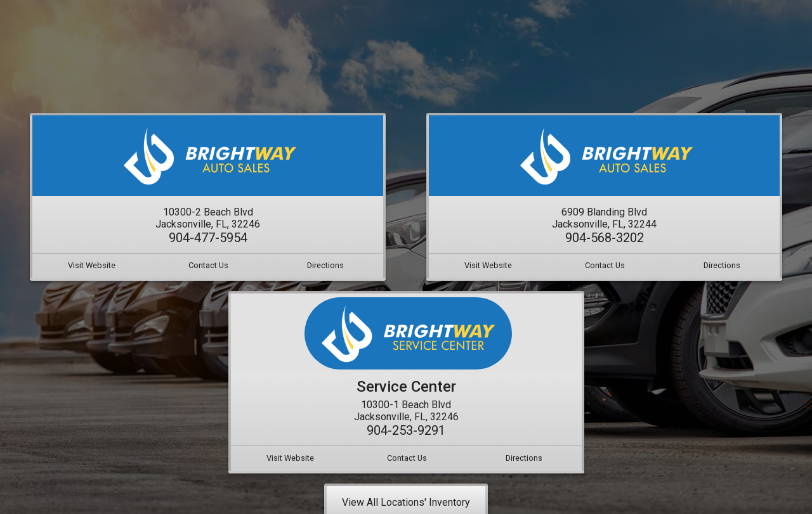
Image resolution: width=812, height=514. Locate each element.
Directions (325, 265)
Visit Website (92, 265)
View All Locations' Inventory (406, 502)
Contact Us (208, 265)
